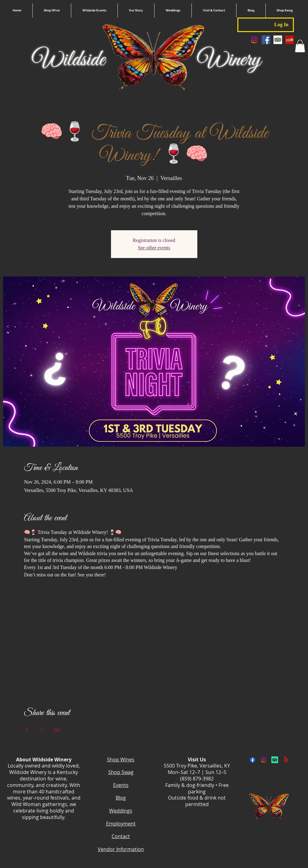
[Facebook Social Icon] (266, 40)
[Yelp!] (286, 760)
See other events (154, 248)
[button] (300, 46)
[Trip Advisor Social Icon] (278, 40)
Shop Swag (121, 772)
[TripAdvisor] (275, 760)
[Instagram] (254, 40)
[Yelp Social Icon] (290, 40)
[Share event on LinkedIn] (57, 730)
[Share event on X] (42, 730)
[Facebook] (253, 760)
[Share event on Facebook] (27, 730)
